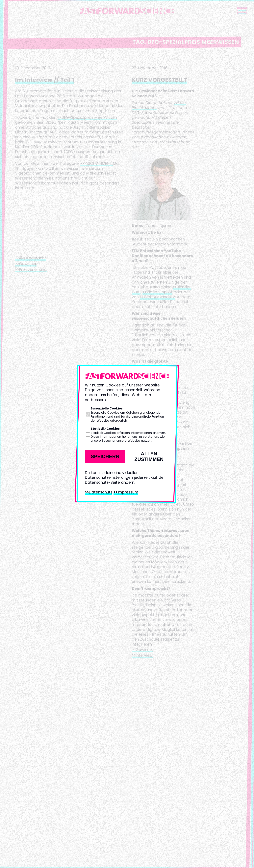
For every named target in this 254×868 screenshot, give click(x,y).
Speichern (105, 456)
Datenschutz (101, 492)
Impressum (128, 492)
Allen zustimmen (149, 456)
